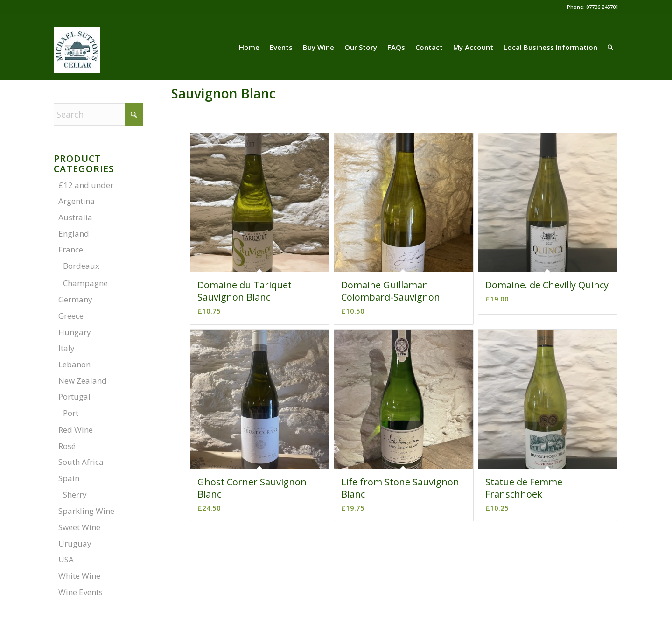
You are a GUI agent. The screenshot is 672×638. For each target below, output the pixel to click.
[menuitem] (249, 47)
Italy (66, 348)
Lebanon (74, 364)
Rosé (67, 446)
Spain (69, 478)
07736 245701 (602, 7)
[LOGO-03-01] (77, 59)
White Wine (79, 576)
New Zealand (83, 381)
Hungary (75, 332)
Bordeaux (81, 266)
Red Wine (76, 430)
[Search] (610, 47)
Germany (75, 299)
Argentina (77, 201)
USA (66, 559)
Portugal (74, 396)
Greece (71, 316)
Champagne (85, 283)
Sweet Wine (79, 527)
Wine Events (80, 592)
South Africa (81, 462)
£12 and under (86, 185)
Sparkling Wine (86, 511)
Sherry (75, 494)
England (74, 234)
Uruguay (75, 543)
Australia (75, 217)
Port (71, 413)
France (71, 249)
